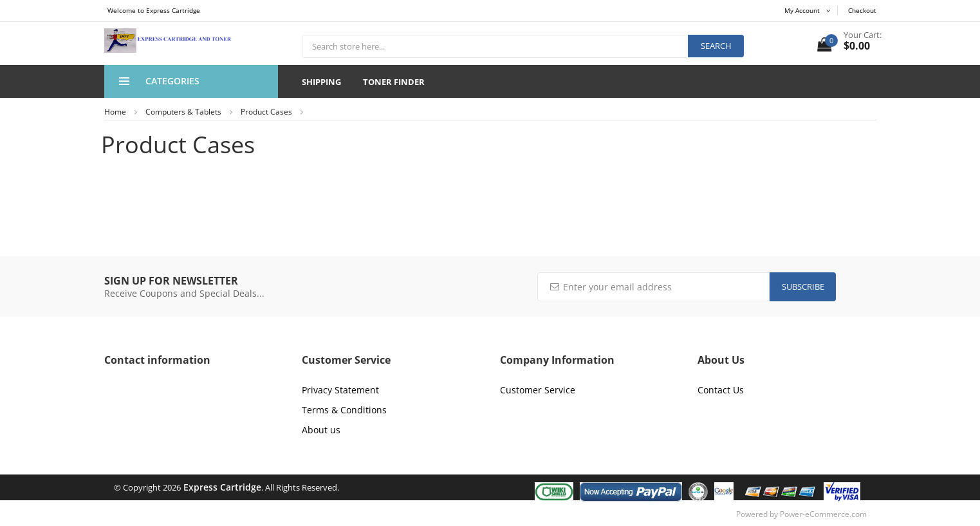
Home (115, 112)
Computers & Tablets (183, 112)
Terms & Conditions (344, 410)
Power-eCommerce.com (823, 514)
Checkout (862, 10)
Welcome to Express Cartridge (154, 10)
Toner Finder (394, 82)
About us (321, 430)
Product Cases (266, 112)
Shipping (321, 82)
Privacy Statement (340, 390)
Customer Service (538, 390)
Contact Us (721, 390)
